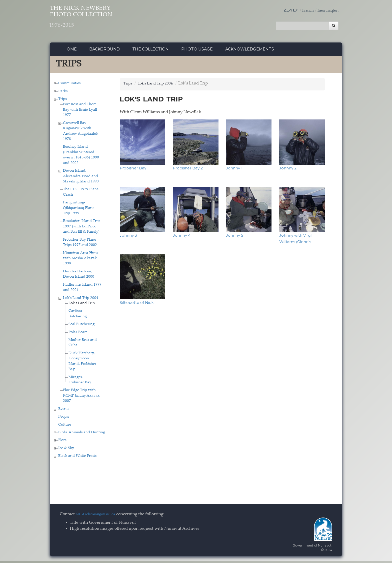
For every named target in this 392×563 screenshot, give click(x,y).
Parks (63, 93)
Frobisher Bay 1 (134, 170)
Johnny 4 (182, 237)
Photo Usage (197, 51)
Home (70, 51)
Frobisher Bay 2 (188, 170)
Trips (62, 101)
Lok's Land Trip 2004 (81, 300)
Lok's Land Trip (82, 305)
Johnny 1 (234, 170)
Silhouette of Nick (137, 305)
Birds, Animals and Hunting (82, 434)
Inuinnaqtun (326, 11)
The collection (150, 51)
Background (104, 51)
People (64, 419)
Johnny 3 (128, 237)
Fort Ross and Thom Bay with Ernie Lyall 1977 (80, 112)
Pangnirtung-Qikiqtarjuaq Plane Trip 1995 (79, 210)
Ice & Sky (66, 450)
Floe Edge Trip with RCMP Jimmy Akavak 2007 (81, 398)
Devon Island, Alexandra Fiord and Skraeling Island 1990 (81, 178)
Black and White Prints (77, 458)
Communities (69, 85)
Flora (62, 442)
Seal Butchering (81, 326)
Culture (65, 427)
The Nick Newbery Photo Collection (96, 20)
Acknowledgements (250, 51)
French (304, 11)
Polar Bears (78, 334)
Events (64, 411)
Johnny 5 (235, 237)
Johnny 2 (288, 170)
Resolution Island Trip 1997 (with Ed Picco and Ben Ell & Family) (81, 229)
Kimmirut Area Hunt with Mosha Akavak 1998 (80, 260)
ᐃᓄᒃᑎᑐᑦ (286, 11)
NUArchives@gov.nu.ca (98, 516)
